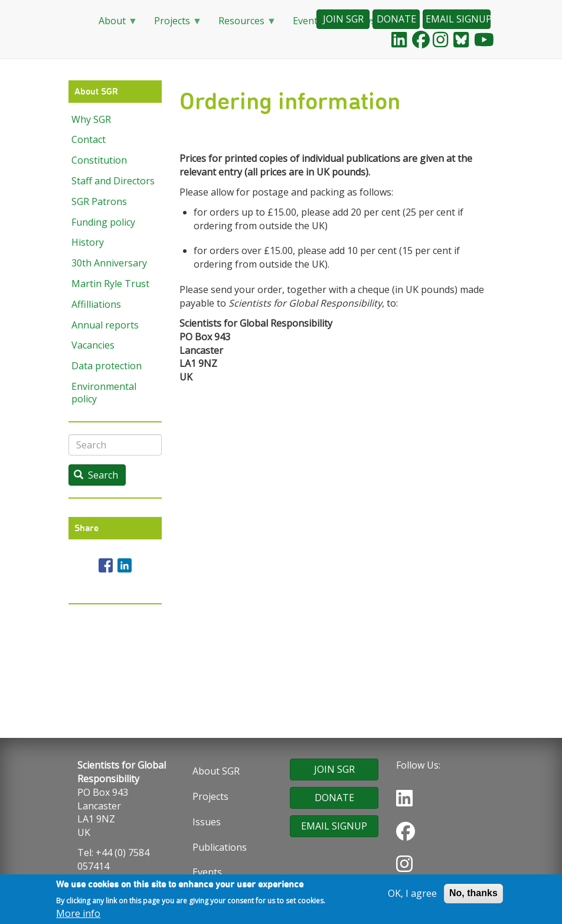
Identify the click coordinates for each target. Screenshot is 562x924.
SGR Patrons (99, 201)
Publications (220, 847)
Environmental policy (104, 393)
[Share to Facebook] (106, 565)
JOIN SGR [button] (343, 19)
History (88, 242)
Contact (89, 139)
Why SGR (91, 119)
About (113, 25)
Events (207, 872)
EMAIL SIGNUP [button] (458, 19)
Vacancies (93, 345)
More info (78, 915)
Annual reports (105, 325)
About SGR (216, 771)
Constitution (99, 160)
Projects (173, 25)
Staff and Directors (113, 181)
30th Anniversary (109, 263)
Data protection (107, 366)
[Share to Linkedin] (125, 565)
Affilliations (96, 304)
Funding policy (103, 222)
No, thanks (473, 894)
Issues (207, 822)
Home (74, 21)
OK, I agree (412, 894)
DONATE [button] (396, 19)
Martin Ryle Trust (110, 284)
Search (96, 475)
